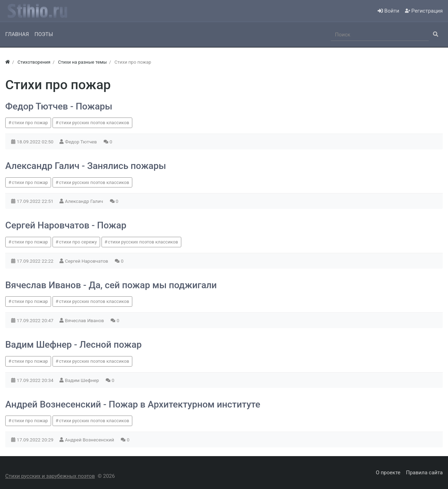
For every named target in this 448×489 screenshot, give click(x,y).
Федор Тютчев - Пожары (59, 106)
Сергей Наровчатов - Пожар (66, 225)
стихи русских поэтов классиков (94, 123)
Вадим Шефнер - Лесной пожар (73, 345)
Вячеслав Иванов (85, 320)
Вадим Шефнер (83, 380)
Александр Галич (85, 201)
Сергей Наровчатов (87, 261)
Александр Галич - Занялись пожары (86, 166)
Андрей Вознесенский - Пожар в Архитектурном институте (133, 404)
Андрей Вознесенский (90, 440)
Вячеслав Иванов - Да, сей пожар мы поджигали (111, 285)
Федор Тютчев (82, 142)
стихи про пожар (30, 123)
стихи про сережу (78, 242)
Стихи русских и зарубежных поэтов (50, 476)
